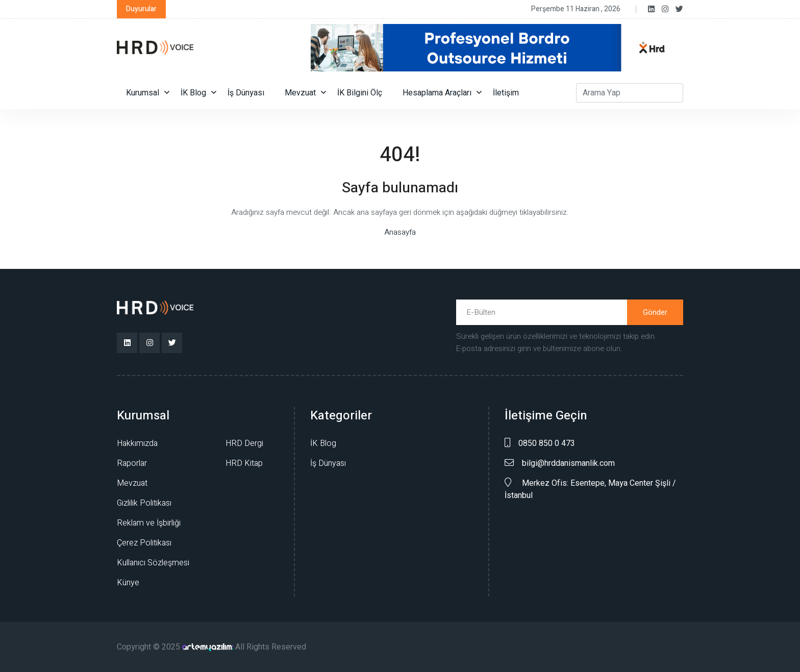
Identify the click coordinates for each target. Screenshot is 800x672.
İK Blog (193, 93)
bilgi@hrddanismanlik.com (560, 463)
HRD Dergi (244, 443)
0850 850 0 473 (540, 443)
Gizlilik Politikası (144, 503)
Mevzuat (300, 93)
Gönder (655, 312)
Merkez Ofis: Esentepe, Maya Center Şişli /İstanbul (590, 489)
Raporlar (132, 463)
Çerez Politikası (144, 543)
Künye (128, 583)
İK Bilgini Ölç (360, 93)
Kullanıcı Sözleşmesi (153, 563)
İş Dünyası (246, 93)
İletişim (506, 93)
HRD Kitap (244, 463)
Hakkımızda (137, 443)
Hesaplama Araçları (437, 93)
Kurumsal (143, 93)
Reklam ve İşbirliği (149, 523)
